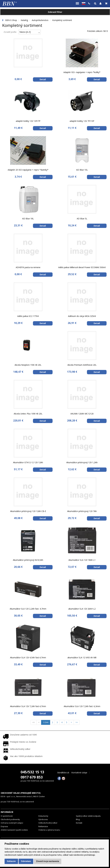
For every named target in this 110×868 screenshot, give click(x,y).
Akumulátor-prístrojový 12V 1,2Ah (82, 462)
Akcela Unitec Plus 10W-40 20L (28, 414)
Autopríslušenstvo (40, 20)
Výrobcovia (43, 819)
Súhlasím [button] (11, 861)
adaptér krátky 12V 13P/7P (28, 121)
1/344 (47, 722)
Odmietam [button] (26, 861)
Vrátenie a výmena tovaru (49, 830)
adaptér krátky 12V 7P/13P (82, 121)
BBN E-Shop (11, 20)
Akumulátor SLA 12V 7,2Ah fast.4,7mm (28, 706)
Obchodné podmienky (10, 819)
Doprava (4, 826)
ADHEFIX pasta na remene (28, 267)
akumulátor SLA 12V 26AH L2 (82, 609)
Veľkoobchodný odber (48, 823)
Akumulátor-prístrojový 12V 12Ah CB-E (28, 511)
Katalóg (24, 20)
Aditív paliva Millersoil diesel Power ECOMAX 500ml (82, 267)
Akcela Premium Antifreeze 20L (82, 365)
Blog (78, 819)
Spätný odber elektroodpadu (88, 816)
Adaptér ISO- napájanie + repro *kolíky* (82, 72)
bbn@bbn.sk (63, 773)
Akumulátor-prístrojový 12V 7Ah (82, 511)
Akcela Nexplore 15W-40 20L (28, 365)
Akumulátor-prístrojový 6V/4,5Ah (28, 560)
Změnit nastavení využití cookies (14, 830)
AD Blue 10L (82, 170)
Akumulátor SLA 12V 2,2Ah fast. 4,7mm (28, 609)
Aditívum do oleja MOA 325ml (82, 316)
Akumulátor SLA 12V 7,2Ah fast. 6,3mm (82, 706)
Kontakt (79, 823)
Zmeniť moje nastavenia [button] (48, 861)
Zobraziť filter (55, 12)
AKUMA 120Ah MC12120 (82, 414)
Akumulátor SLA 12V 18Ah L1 (82, 560)
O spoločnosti (7, 816)
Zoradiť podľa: (10, 32)
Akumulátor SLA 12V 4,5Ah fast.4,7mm (28, 657)
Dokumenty (43, 816)
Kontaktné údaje (79, 773)
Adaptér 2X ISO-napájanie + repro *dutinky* (28, 170)
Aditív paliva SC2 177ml (28, 316)
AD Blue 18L (28, 219)
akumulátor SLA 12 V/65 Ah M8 (82, 657)
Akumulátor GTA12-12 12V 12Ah (28, 462)
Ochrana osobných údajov (12, 823)
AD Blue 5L (82, 219)
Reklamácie (43, 826)
